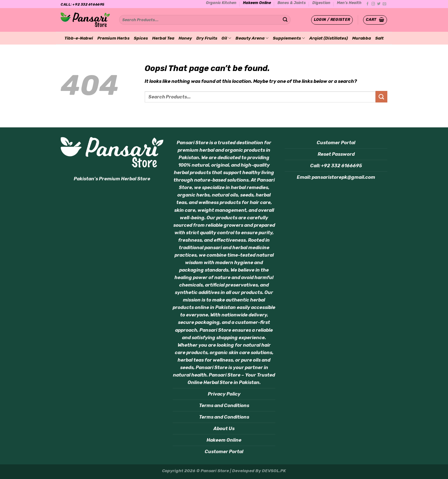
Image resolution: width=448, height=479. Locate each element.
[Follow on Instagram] (373, 4)
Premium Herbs (113, 38)
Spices (141, 38)
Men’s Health (349, 3)
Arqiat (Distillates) (329, 38)
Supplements (289, 38)
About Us (224, 429)
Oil (226, 38)
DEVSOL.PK (274, 471)
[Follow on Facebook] (368, 4)
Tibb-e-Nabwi (79, 38)
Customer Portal (224, 452)
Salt (379, 38)
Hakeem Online (257, 3)
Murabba (362, 38)
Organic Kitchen (221, 3)
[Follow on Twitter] (379, 4)
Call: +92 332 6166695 (336, 166)
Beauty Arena (252, 38)
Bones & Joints (292, 3)
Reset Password (336, 154)
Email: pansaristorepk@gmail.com (336, 177)
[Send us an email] (384, 4)
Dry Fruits (207, 38)
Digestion (321, 3)
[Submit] (285, 20)
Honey (185, 38)
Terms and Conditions (224, 405)
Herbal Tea (163, 38)
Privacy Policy (224, 394)
